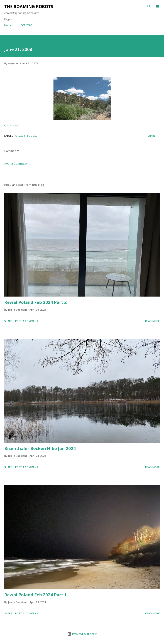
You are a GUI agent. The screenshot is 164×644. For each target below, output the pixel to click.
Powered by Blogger (82, 634)
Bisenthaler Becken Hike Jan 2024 (40, 448)
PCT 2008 (26, 25)
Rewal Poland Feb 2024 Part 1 (36, 595)
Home (8, 25)
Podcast (33, 136)
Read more (152, 321)
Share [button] (151, 136)
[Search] (149, 6)
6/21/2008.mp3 (11, 126)
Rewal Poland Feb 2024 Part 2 (36, 302)
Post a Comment (16, 163)
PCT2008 (20, 136)
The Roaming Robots (29, 6)
